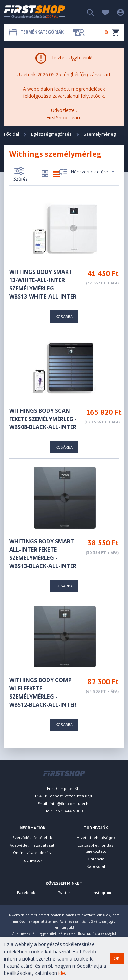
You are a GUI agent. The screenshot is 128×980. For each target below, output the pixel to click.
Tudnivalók (32, 860)
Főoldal (12, 134)
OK (117, 958)
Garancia (96, 859)
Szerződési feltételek (32, 838)
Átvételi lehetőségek (96, 838)
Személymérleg (100, 134)
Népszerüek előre (87, 172)
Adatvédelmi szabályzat (32, 845)
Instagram (102, 893)
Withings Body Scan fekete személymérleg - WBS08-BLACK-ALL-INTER (43, 419)
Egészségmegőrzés (51, 134)
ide (62, 973)
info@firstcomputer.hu (70, 803)
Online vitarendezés (32, 853)
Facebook (26, 893)
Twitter (64, 893)
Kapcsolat (96, 866)
